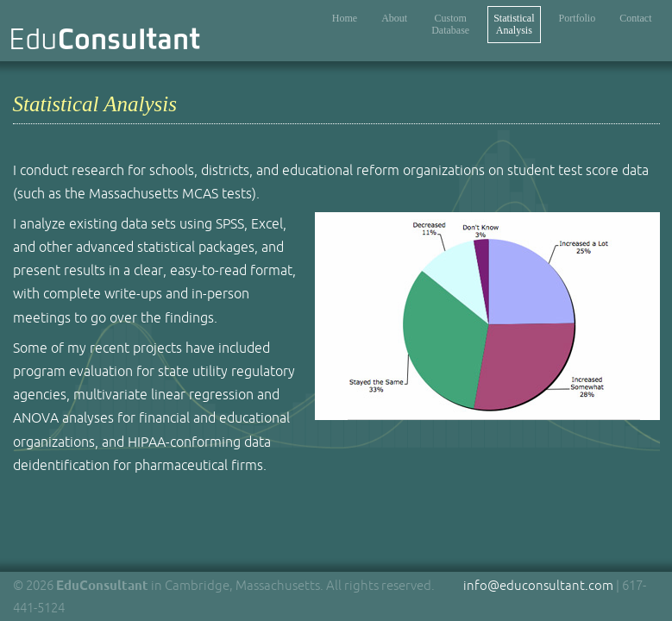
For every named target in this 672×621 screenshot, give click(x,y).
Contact (635, 18)
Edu (105, 39)
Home (345, 18)
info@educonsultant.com (538, 585)
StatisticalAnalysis (514, 24)
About (394, 18)
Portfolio (578, 18)
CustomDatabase (450, 24)
